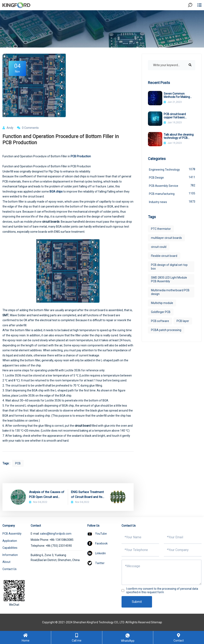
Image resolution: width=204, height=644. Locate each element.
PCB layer (183, 321)
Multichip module (162, 303)
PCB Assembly (12, 534)
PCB (18, 463)
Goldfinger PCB (161, 312)
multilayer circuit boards (166, 238)
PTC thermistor (161, 229)
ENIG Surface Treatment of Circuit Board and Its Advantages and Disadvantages (87, 495)
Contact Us (10, 569)
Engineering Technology (172, 169)
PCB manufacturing (172, 193)
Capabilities (10, 548)
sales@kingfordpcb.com (56, 534)
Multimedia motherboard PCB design (170, 292)
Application (10, 541)
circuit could (159, 247)
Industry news (172, 202)
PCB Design (172, 177)
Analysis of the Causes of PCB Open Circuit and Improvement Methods (47, 495)
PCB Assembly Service (172, 185)
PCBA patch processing (166, 330)
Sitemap (157, 622)
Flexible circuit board (164, 256)
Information (10, 555)
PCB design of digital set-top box (169, 267)
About (6, 562)
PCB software (160, 321)
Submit (137, 602)
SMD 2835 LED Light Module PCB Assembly (169, 279)
